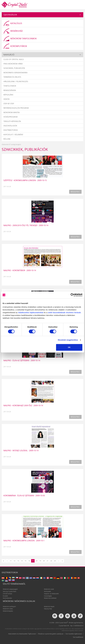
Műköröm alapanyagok (10, 589)
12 (14, 561)
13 (18, 561)
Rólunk (7, 139)
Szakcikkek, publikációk (14, 68)
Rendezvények (10, 90)
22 (51, 561)
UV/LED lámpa (7, 594)
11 (11, 561)
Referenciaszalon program (16, 108)
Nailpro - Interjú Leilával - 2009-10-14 (21, 451)
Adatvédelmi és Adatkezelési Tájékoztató (22, 634)
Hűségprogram (11, 117)
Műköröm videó (8, 609)
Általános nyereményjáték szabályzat (51, 634)
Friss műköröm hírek (13, 64)
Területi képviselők (12, 121)
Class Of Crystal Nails (14, 59)
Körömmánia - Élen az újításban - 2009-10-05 (24, 496)
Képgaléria (8, 95)
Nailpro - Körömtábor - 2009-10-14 (20, 270)
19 (40, 561)
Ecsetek (5, 596)
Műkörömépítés (8, 611)
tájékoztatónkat (36, 312)
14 (22, 561)
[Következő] (59, 561)
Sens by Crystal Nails (10, 591)
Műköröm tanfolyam (9, 607)
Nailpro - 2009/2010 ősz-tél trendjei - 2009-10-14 (26, 225)
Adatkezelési (24, 312)
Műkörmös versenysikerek (15, 73)
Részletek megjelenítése (68, 340)
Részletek (75, 192)
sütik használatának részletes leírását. (65, 312)
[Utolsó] (62, 561)
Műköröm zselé (49, 589)
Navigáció (9, 55)
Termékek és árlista (12, 77)
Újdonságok (10, 15)
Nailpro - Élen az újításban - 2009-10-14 (22, 360)
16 (29, 561)
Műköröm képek (49, 607)
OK (69, 347)
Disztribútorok (11, 130)
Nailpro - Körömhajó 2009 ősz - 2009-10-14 (23, 405)
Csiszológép (48, 596)
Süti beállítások (78, 637)
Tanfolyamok (10, 86)
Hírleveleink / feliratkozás (16, 81)
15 (25, 561)
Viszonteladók (10, 126)
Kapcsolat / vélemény (13, 135)
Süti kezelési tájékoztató (74, 634)
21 (48, 561)
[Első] (3, 561)
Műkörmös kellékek (50, 598)
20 (44, 561)
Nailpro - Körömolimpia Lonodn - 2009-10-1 (24, 541)
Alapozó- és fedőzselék (51, 594)
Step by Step (9, 104)
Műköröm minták (12, 112)
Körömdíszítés (7, 598)
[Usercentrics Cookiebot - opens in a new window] (72, 295)
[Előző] (7, 561)
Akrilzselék (47, 591)
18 (37, 561)
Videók (6, 99)
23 (55, 561)
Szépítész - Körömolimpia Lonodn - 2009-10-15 (25, 180)
